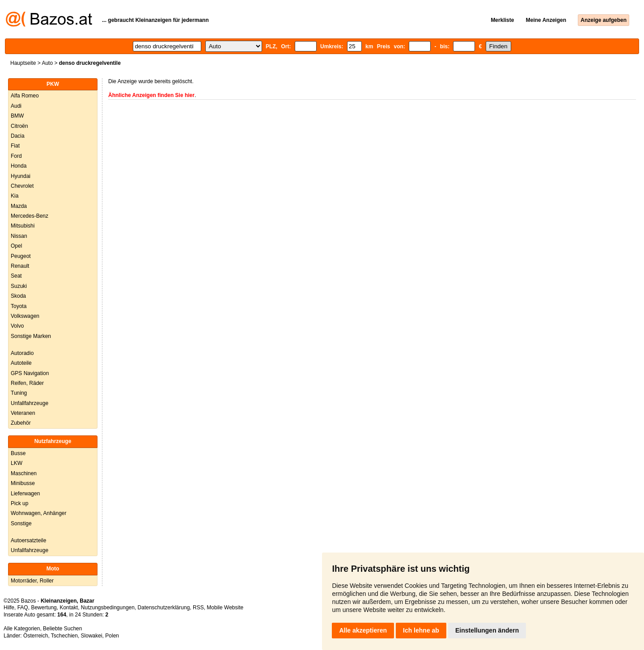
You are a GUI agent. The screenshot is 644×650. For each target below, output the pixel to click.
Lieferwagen (25, 494)
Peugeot (21, 256)
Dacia (18, 136)
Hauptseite (23, 63)
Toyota (19, 306)
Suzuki (19, 286)
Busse (18, 453)
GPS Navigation (30, 373)
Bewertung (44, 608)
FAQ (23, 608)
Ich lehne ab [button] (421, 630)
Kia (15, 196)
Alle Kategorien (22, 629)
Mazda (19, 206)
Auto (47, 63)
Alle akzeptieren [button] (363, 630)
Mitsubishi (23, 226)
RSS (198, 608)
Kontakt (69, 608)
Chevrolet (22, 186)
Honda (19, 166)
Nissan (19, 236)
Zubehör (21, 423)
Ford (16, 156)
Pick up (19, 503)
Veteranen (23, 413)
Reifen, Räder (27, 383)
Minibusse (23, 483)
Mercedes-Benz (30, 216)
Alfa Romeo (25, 96)
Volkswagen (25, 316)
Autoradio (22, 353)
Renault (20, 266)
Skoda (18, 296)
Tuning (19, 393)
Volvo (17, 326)
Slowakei (92, 636)
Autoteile (21, 363)
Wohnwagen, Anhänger (39, 513)
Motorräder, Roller (32, 581)
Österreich (36, 636)
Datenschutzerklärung (164, 608)
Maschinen (24, 473)
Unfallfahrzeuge (30, 403)
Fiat (15, 146)
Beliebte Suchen (62, 629)
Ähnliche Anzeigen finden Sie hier (151, 95)
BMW (17, 116)
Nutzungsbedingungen (108, 608)
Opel (16, 246)
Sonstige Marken (31, 336)
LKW (17, 463)
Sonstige (21, 523)
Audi (16, 106)
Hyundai (21, 176)
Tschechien (64, 636)
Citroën (19, 126)
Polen (112, 636)
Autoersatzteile (28, 540)
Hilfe (9, 608)
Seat (16, 276)
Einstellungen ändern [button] (487, 630)
